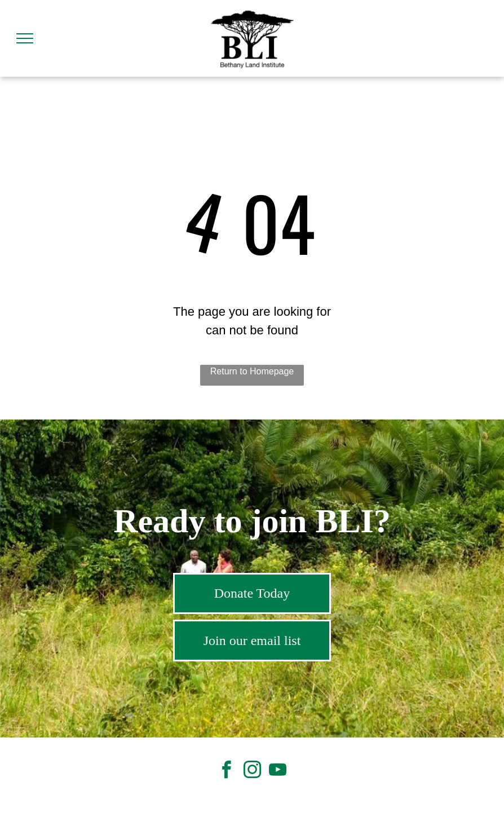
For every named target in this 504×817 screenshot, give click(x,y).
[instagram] (252, 772)
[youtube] (277, 772)
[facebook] (227, 772)
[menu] (25, 38)
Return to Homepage (252, 371)
